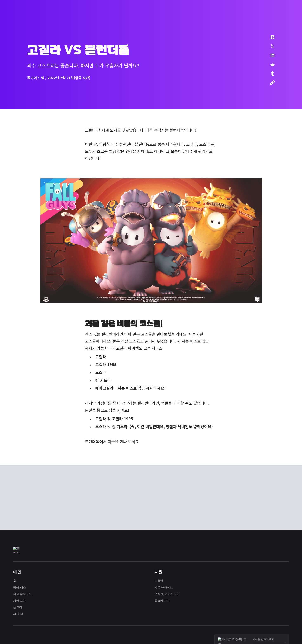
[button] (270, 39)
